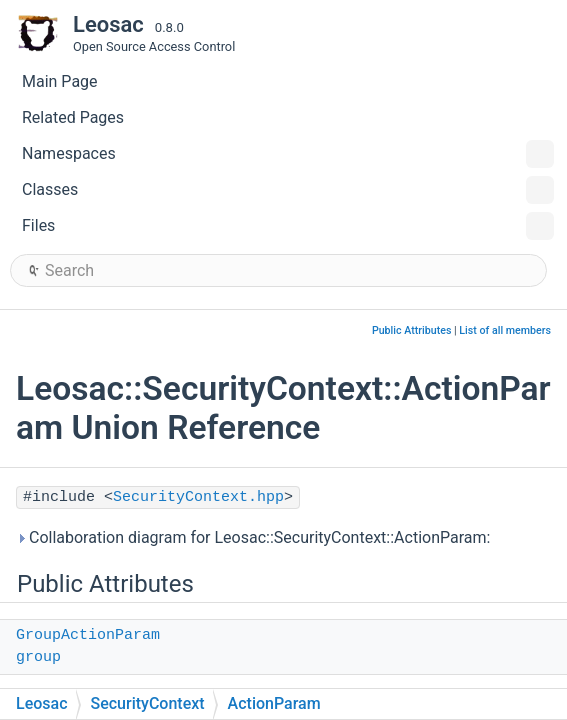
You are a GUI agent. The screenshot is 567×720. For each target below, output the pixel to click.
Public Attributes (412, 330)
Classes (288, 190)
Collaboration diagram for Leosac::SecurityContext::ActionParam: (253, 537)
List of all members (505, 330)
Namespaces (288, 154)
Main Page (60, 81)
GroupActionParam (88, 635)
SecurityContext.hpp (198, 497)
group (38, 657)
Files (288, 226)
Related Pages (73, 117)
